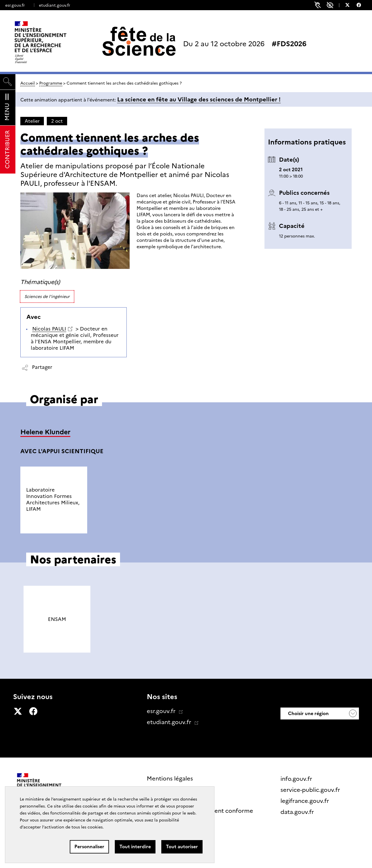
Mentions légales (170, 778)
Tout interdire (135, 847)
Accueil (28, 83)
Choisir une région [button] (308, 713)
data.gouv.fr (298, 812)
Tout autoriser (182, 847)
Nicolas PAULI (49, 329)
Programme (51, 83)
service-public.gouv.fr (311, 790)
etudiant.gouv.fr (54, 5)
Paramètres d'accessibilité (330, 5)
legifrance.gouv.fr (305, 801)
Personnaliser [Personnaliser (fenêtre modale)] (89, 847)
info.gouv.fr (297, 779)
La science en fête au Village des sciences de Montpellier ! (199, 99)
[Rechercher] (8, 82)
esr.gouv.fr (15, 5)
